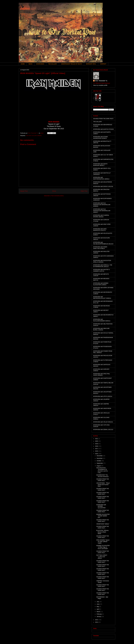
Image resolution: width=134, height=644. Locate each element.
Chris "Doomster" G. (101, 81)
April (98, 609)
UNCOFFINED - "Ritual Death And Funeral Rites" (103, 485)
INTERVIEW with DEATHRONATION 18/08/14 (101, 178)
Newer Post (24, 191)
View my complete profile (100, 85)
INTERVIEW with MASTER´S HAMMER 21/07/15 (102, 270)
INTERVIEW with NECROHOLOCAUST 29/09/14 (102, 298)
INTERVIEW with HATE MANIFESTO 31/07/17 (100, 230)
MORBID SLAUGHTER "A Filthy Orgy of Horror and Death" (103, 547)
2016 (97, 451)
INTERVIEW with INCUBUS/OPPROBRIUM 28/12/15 (103, 243)
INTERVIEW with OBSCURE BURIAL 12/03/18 (101, 329)
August (99, 466)
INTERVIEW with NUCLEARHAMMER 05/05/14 (102, 320)
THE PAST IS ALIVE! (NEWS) (34, 136)
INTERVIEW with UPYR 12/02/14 (103, 396)
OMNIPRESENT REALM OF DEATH (72, 64)
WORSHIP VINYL (91, 64)
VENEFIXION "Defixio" (103, 524)
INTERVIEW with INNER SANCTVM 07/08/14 (100, 248)
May (98, 607)
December (100, 456)
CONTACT (103, 64)
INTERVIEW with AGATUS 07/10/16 (103, 129)
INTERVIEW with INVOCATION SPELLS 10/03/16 (102, 261)
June (98, 604)
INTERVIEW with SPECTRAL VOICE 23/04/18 (102, 375)
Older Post (84, 191)
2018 (97, 446)
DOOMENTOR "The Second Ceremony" (103, 476)
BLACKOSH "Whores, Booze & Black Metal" (103, 532)
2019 (97, 444)
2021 (97, 439)
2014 (97, 620)
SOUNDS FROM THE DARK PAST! (103, 119)
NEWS (30, 64)
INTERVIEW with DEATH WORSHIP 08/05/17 (100, 165)
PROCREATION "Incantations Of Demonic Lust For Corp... (102, 470)
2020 (97, 441)
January (99, 617)
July (98, 602)
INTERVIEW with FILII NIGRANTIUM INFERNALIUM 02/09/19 (102, 205)
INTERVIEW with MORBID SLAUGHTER (101, 506)
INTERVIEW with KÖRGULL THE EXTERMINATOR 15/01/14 (103, 266)
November (100, 458)
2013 (97, 622)
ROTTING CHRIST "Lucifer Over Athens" (102, 557)
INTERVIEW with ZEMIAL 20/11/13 (103, 430)
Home (54, 191)
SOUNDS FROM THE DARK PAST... (103, 480)
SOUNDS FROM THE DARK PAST (103, 594)
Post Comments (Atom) (57, 196)
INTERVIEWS (40, 64)
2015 (97, 454)
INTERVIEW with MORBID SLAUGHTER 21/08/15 (101, 284)
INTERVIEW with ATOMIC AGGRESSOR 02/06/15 (101, 137)
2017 (97, 449)
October (99, 461)
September (100, 463)
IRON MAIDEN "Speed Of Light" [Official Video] (103, 542)
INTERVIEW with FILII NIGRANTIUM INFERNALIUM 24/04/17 (102, 211)
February (99, 614)
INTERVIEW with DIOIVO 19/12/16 (103, 186)
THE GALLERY (53, 64)
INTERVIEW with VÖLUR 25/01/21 (103, 422)
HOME (23, 64)
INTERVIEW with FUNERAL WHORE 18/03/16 (101, 216)
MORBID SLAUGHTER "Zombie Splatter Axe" (103, 516)
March (99, 612)
